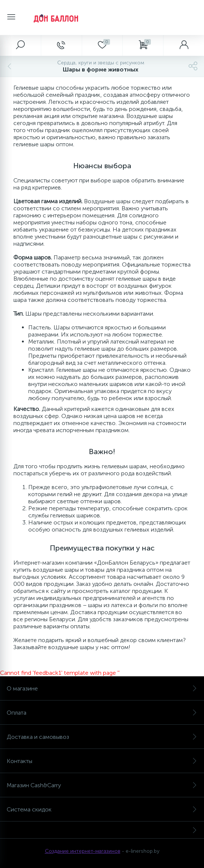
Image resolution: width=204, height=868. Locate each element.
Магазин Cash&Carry (102, 785)
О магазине (102, 688)
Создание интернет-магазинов (83, 851)
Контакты (102, 761)
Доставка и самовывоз (102, 737)
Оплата (102, 713)
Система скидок (102, 809)
